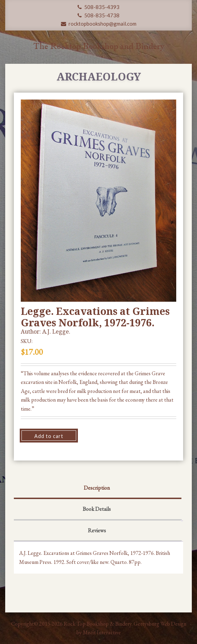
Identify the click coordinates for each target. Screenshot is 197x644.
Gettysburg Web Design (160, 624)
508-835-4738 (98, 15)
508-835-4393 (98, 7)
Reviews (97, 530)
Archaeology (99, 76)
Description (97, 488)
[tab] (97, 489)
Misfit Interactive (102, 632)
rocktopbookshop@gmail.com (99, 24)
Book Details (97, 509)
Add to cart (49, 436)
